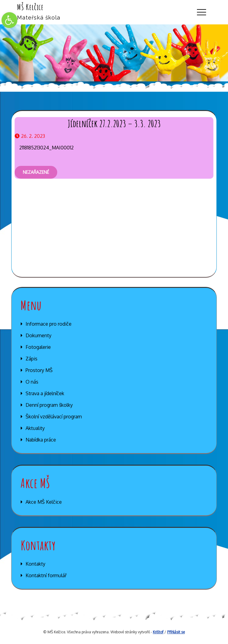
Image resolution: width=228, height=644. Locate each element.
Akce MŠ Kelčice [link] (44, 502)
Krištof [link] (158, 632)
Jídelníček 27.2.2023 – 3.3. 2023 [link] (114, 123)
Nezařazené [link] (36, 172)
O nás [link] (32, 382)
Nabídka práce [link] (41, 440)
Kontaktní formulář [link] (46, 575)
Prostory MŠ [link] (39, 370)
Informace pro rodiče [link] (49, 324)
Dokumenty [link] (39, 335)
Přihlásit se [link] (176, 632)
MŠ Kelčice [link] (30, 7)
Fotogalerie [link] (38, 347)
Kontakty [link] (35, 564)
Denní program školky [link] (49, 405)
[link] (9, 20)
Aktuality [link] (35, 428)
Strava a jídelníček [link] (45, 393)
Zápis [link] (32, 359)
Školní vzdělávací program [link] (54, 417)
